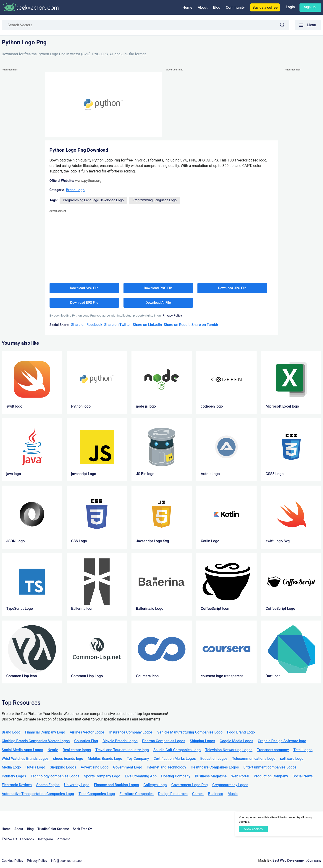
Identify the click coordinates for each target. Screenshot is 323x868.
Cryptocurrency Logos (230, 785)
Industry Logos (14, 776)
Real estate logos (77, 750)
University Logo (77, 785)
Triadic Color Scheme (53, 829)
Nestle (53, 750)
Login (290, 7)
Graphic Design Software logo (282, 741)
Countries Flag (86, 741)
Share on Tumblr (205, 325)
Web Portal (240, 776)
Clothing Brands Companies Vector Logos (36, 741)
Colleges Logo (155, 785)
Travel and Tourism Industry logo (122, 750)
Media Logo (11, 767)
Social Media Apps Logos (22, 750)
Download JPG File (232, 288)
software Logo (292, 759)
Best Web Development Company (297, 861)
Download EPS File (84, 303)
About (203, 7)
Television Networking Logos (229, 750)
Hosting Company (176, 776)
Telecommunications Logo (254, 759)
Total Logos (303, 750)
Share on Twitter (117, 325)
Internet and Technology (167, 767)
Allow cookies (253, 829)
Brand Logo (75, 190)
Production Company (271, 776)
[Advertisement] (20, 141)
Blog (217, 7)
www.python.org (88, 181)
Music (233, 794)
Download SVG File (84, 288)
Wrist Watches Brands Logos (25, 759)
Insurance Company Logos (131, 732)
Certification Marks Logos (175, 759)
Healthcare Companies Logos (215, 767)
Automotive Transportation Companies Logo (38, 794)
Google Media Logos (236, 741)
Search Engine (48, 785)
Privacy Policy (37, 861)
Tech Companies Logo (97, 794)
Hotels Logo (35, 767)
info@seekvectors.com (68, 861)
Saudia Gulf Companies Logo (177, 750)
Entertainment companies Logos (270, 767)
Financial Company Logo (45, 732)
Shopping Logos (63, 767)
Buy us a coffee (265, 7)
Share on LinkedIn (147, 325)
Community (235, 7)
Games (198, 794)
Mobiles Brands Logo (105, 759)
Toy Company (138, 759)
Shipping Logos (202, 741)
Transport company (273, 750)
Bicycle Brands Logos (120, 741)
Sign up (310, 7)
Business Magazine (211, 776)
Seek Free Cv (82, 829)
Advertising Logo (95, 767)
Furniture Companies (137, 794)
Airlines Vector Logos (87, 732)
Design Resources (173, 794)
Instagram (46, 839)
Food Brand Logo (241, 732)
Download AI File (158, 303)
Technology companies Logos (55, 776)
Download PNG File (158, 288)
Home (187, 7)
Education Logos (214, 759)
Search (285, 26)
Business (216, 794)
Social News (303, 776)
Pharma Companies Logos (164, 741)
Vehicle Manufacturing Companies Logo (190, 732)
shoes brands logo (68, 759)
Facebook (27, 839)
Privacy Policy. (173, 315)
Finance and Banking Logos (117, 785)
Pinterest (63, 839)
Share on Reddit (177, 325)
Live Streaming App (141, 776)
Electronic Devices (17, 785)
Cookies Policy (13, 861)
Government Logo (127, 767)
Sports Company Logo (102, 776)
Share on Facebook (87, 325)
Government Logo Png (190, 785)
